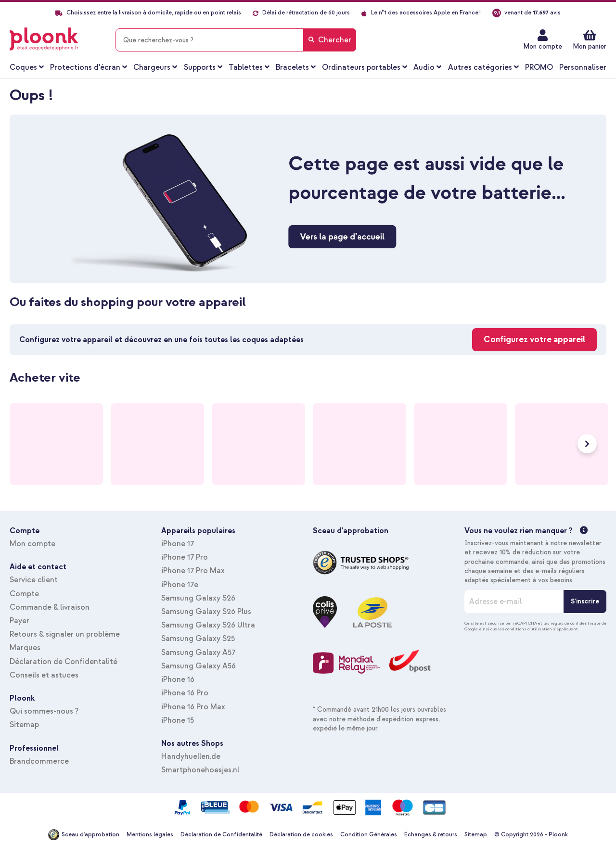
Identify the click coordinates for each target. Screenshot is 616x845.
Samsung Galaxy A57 (198, 653)
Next (587, 444)
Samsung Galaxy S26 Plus (206, 612)
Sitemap (24, 725)
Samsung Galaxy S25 (198, 639)
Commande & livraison (50, 607)
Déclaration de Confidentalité (64, 662)
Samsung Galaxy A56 (199, 666)
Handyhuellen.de (191, 756)
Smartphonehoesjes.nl (200, 770)
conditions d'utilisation (529, 629)
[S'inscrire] (585, 602)
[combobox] (236, 40)
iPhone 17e (180, 585)
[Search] (330, 40)
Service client (34, 580)
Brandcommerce (39, 761)
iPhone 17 (178, 544)
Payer (19, 621)
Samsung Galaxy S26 (198, 598)
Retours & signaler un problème (65, 634)
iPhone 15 (178, 720)
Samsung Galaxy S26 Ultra (208, 625)
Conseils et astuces (44, 675)
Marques (25, 648)
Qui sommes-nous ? (44, 711)
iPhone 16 (178, 679)
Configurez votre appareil (534, 339)
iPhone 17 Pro (185, 557)
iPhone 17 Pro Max (193, 571)
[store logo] (44, 39)
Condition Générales (369, 835)
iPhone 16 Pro (185, 693)
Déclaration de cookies (301, 835)
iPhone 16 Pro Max (193, 707)
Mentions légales (150, 835)
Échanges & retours (431, 835)
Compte (24, 594)
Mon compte (543, 46)
